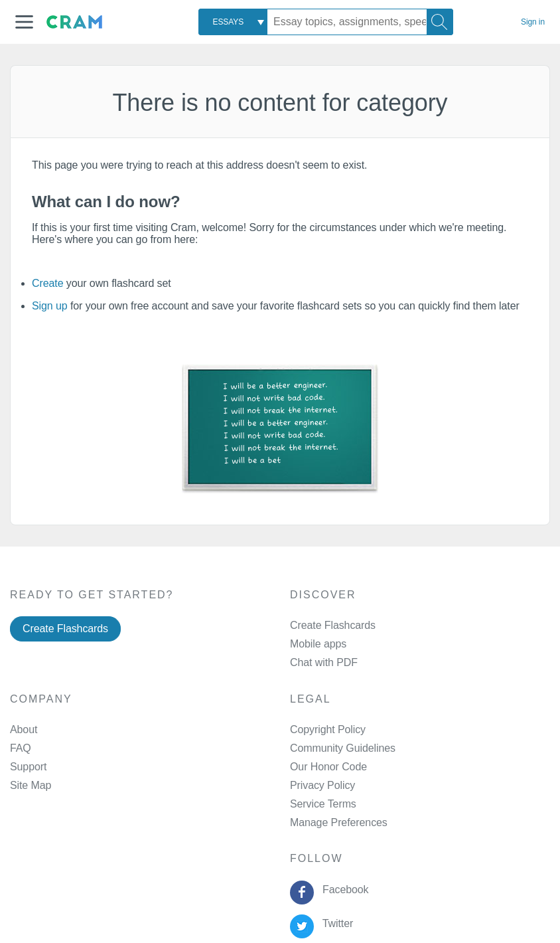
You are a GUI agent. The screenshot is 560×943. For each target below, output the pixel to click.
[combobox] (233, 22)
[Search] (440, 22)
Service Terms (323, 804)
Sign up (50, 306)
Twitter (335, 923)
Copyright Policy (328, 729)
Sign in (533, 22)
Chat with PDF (324, 662)
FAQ (21, 748)
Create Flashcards (65, 629)
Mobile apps (318, 644)
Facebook (342, 890)
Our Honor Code (328, 767)
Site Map (31, 785)
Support (28, 767)
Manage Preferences (339, 822)
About (24, 729)
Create (47, 283)
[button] (24, 22)
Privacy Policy (322, 785)
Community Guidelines (343, 748)
